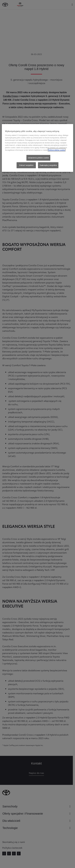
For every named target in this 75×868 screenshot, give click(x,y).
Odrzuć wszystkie (26, 165)
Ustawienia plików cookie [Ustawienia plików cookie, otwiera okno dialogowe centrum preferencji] (38, 158)
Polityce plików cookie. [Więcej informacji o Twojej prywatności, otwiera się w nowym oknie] (57, 150)
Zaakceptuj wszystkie (48, 165)
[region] (37, 148)
